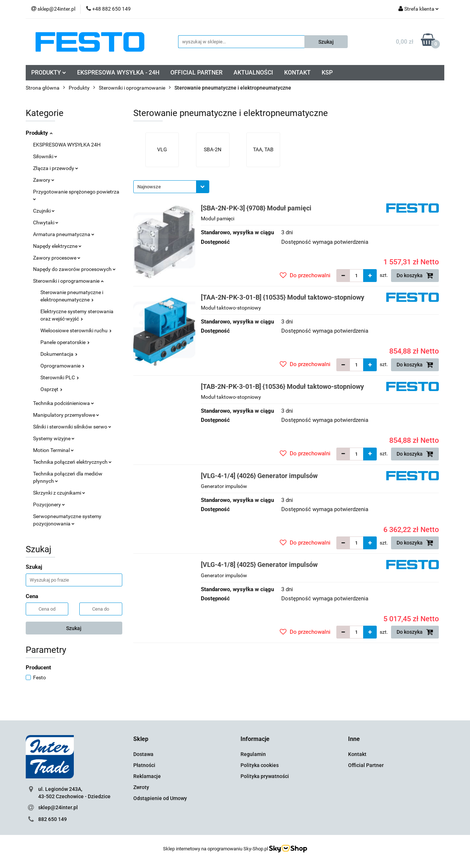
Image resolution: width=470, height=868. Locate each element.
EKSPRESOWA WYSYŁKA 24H (67, 145)
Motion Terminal (53, 450)
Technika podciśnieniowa (64, 403)
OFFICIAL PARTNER (196, 73)
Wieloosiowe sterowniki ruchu (76, 330)
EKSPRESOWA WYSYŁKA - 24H (118, 73)
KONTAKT (297, 73)
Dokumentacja (59, 354)
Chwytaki (46, 223)
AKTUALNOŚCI (253, 73)
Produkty (39, 133)
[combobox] (171, 187)
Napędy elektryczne (57, 246)
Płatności (144, 765)
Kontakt (357, 754)
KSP (327, 73)
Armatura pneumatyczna (64, 234)
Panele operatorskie (65, 342)
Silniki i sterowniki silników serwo (72, 427)
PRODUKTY (49, 73)
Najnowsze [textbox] (149, 187)
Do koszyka (415, 275)
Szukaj (74, 628)
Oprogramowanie (62, 366)
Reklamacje (147, 776)
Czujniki (44, 211)
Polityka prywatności (265, 776)
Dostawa (143, 754)
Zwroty (141, 787)
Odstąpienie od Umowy (160, 798)
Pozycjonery (49, 504)
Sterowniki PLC (60, 377)
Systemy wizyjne (54, 438)
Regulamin (253, 754)
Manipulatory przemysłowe (66, 415)
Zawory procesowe (57, 258)
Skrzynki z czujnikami (59, 493)
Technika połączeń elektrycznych (72, 462)
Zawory (44, 180)
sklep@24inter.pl (58, 807)
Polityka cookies (260, 765)
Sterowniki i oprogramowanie (68, 281)
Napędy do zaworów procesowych (74, 269)
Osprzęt (51, 389)
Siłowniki (45, 156)
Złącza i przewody (56, 168)
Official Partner (366, 765)
